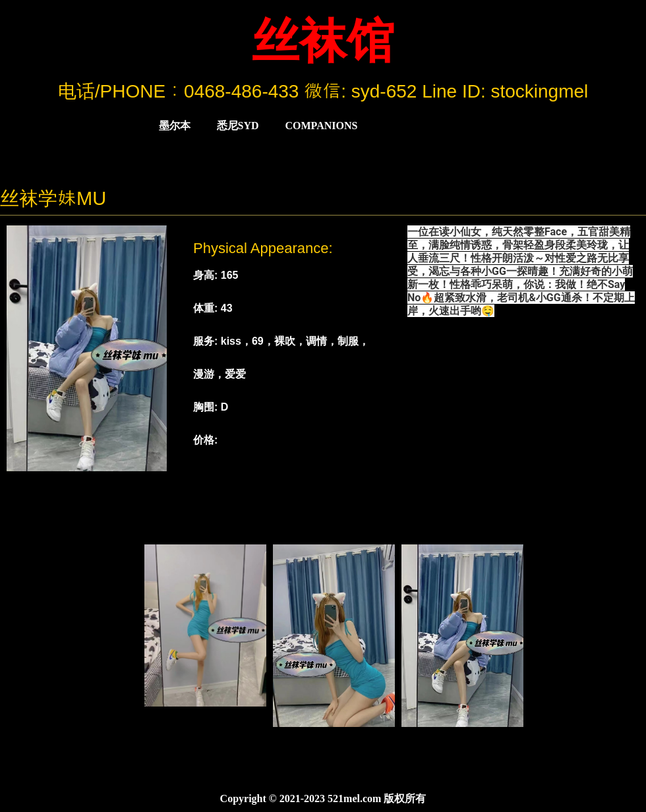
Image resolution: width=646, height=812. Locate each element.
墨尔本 (175, 126)
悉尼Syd (238, 126)
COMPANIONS (322, 126)
